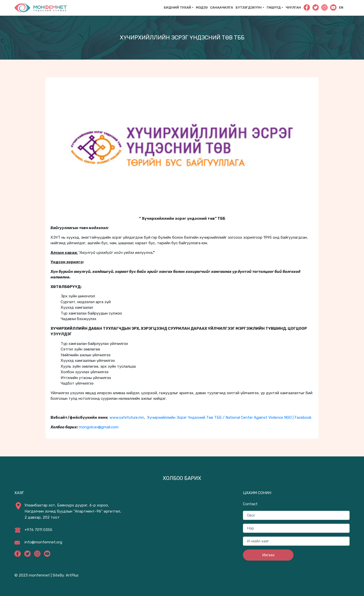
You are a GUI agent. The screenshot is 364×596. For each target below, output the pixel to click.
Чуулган (293, 7)
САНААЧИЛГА (222, 7)
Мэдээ (202, 7)
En (341, 7)
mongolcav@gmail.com (99, 427)
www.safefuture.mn (127, 417)
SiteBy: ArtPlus (66, 575)
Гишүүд (274, 7)
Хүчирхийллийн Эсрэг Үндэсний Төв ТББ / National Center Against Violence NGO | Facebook (229, 417)
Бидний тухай (177, 7)
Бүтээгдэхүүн (249, 7)
